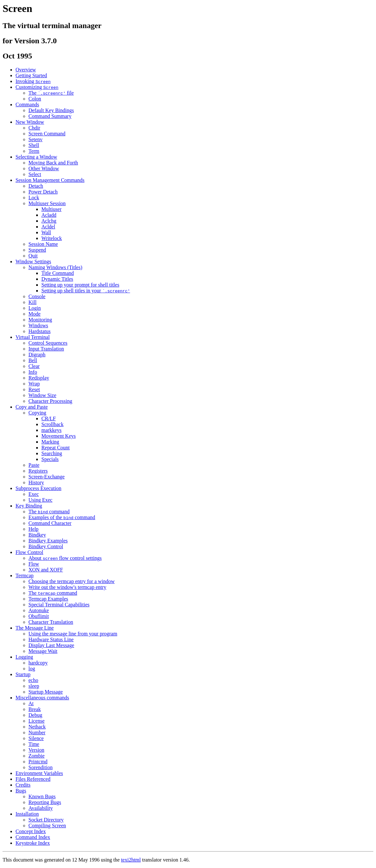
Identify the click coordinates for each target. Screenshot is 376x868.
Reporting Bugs (45, 802)
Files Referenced (33, 779)
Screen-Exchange (47, 477)
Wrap (34, 384)
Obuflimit (39, 616)
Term (34, 151)
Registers (38, 471)
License (37, 721)
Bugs (21, 791)
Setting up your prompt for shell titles (80, 285)
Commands (27, 105)
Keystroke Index (33, 843)
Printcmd (38, 762)
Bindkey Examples (48, 541)
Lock (34, 198)
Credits (23, 785)
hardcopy (38, 663)
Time (34, 744)
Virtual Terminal (33, 337)
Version (36, 750)
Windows (38, 325)
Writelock (52, 238)
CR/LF (48, 418)
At (31, 703)
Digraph (37, 355)
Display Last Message (51, 645)
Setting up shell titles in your (86, 291)
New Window (30, 122)
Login (35, 308)
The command (49, 512)
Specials (50, 459)
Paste (34, 465)
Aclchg (49, 221)
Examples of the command (62, 517)
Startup (23, 674)
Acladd (49, 215)
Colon (35, 99)
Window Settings (33, 261)
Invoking (33, 81)
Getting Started (31, 75)
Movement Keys (59, 436)
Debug (35, 715)
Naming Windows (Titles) (55, 267)
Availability (41, 808)
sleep (34, 686)
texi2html (131, 860)
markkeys (51, 430)
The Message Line (35, 628)
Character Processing (50, 401)
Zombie (37, 756)
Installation (27, 814)
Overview (26, 70)
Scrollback (52, 424)
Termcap (25, 575)
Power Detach (43, 192)
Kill (32, 302)
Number (37, 732)
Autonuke (39, 610)
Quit (33, 256)
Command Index (33, 837)
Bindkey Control (46, 546)
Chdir (34, 128)
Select (35, 174)
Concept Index (31, 831)
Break (35, 709)
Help (33, 529)
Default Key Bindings (51, 110)
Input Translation (46, 349)
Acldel (48, 227)
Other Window (44, 168)
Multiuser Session (47, 203)
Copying (37, 413)
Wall (46, 232)
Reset (34, 389)
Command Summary (50, 116)
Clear (34, 366)
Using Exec (40, 500)
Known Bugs (42, 796)
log (32, 669)
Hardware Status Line (51, 639)
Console (37, 296)
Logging (24, 657)
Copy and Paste (32, 407)
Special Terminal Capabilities (59, 605)
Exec (34, 494)
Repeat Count (56, 448)
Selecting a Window (36, 157)
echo (33, 680)
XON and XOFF (46, 570)
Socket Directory (46, 820)
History (36, 482)
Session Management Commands (50, 180)
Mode (34, 314)
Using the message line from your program (73, 634)
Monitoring (40, 320)
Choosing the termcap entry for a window (72, 581)
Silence (36, 738)
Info (33, 372)
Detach (36, 186)
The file (51, 93)
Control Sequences (48, 343)
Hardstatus (39, 331)
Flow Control (29, 552)
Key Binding (29, 506)
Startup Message (46, 692)
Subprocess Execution (38, 488)
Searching (52, 453)
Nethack (37, 727)
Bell (33, 360)
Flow (34, 564)
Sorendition (41, 767)
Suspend (37, 250)
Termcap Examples (48, 599)
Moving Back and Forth (53, 163)
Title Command (58, 273)
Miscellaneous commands (42, 698)
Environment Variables (39, 773)
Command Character (50, 523)
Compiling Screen (47, 826)
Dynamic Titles (57, 279)
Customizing (37, 87)
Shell (34, 145)
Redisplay (39, 378)
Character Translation (51, 622)
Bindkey (37, 535)
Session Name (43, 244)
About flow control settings (65, 558)
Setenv (36, 139)
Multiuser (51, 209)
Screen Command (47, 134)
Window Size (42, 395)
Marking (50, 442)
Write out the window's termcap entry (67, 587)
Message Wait (43, 651)
